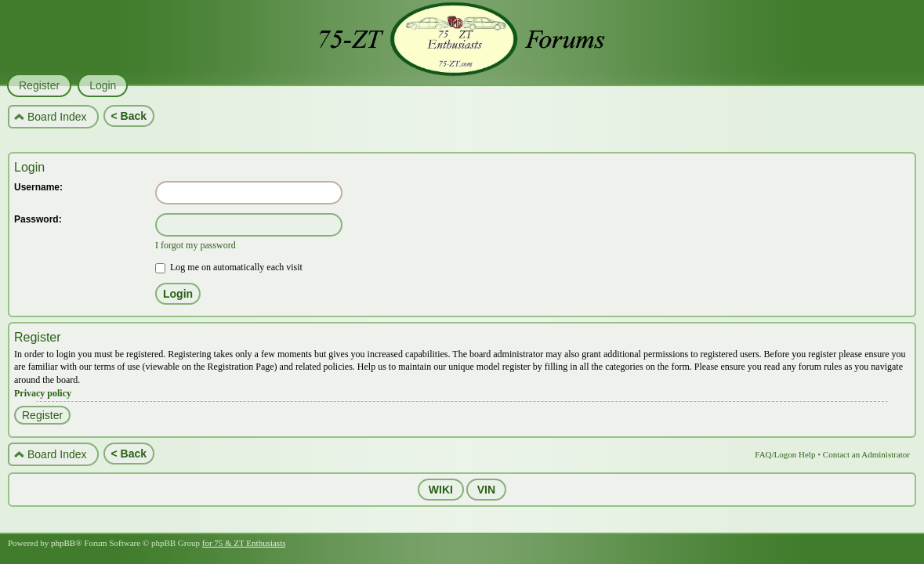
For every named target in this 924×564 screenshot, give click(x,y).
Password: (38, 219)
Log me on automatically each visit (229, 267)
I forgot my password (196, 245)
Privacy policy (43, 393)
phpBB (63, 543)
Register (42, 415)
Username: (38, 187)
